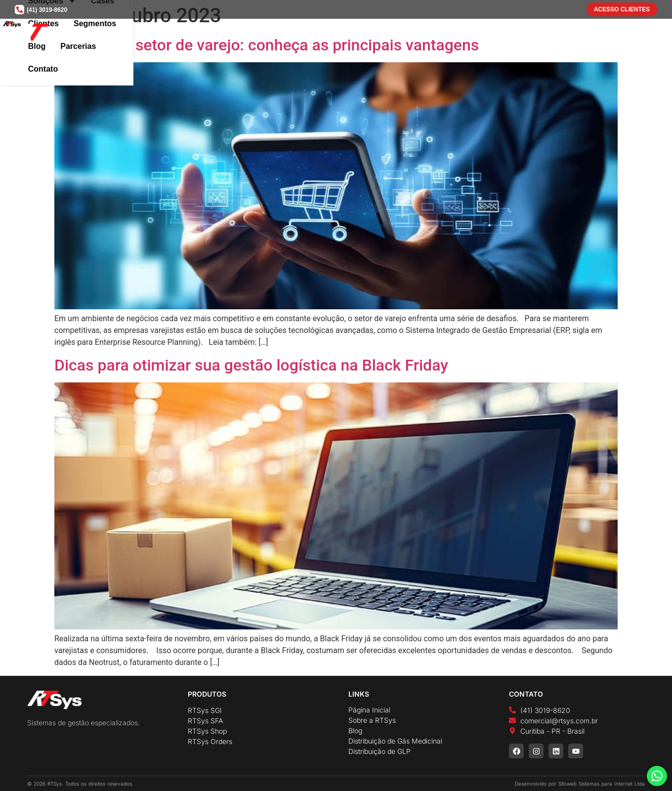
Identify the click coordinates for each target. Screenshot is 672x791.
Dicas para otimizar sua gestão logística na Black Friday (251, 365)
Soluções (347, 34)
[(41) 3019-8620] (20, 10)
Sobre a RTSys (372, 720)
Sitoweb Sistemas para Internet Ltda (602, 784)
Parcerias (578, 34)
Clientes (439, 34)
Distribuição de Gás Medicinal (395, 741)
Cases (398, 34)
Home (242, 34)
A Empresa (288, 34)
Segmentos (491, 34)
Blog (536, 34)
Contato (625, 34)
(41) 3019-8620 (47, 10)
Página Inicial (369, 710)
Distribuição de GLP (379, 751)
